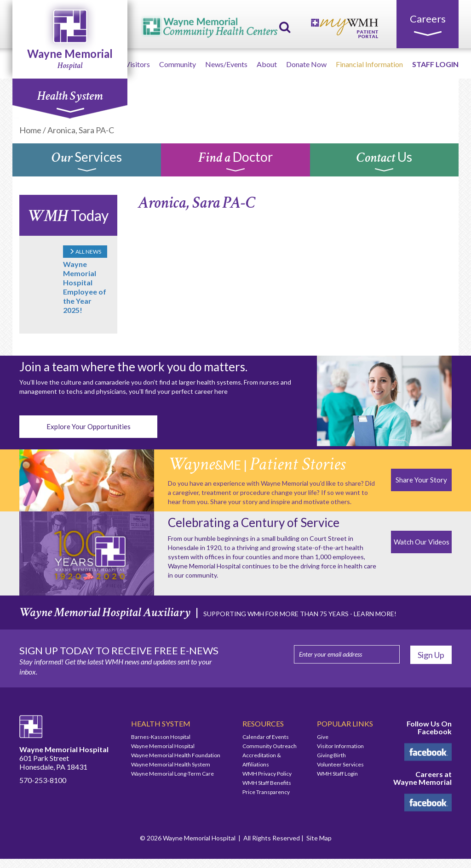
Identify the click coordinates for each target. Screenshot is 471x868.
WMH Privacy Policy (267, 774)
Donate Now (306, 64)
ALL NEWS (85, 252)
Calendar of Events (266, 737)
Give (323, 737)
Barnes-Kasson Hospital (161, 737)
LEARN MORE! (375, 614)
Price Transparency (266, 792)
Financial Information (369, 64)
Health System (70, 101)
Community (178, 64)
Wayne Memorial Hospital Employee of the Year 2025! (85, 287)
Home (30, 130)
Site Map (319, 838)
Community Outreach (270, 746)
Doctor (235, 162)
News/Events (226, 64)
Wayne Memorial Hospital (163, 746)
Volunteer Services (340, 764)
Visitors (138, 64)
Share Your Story (421, 480)
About (267, 64)
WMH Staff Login (337, 774)
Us (384, 162)
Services (87, 162)
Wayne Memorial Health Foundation (176, 755)
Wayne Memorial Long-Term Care (172, 774)
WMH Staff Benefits (267, 783)
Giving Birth (331, 755)
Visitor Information (340, 746)
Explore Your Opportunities (89, 426)
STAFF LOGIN (435, 64)
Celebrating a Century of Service (254, 522)
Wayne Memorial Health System (171, 764)
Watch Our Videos (422, 542)
